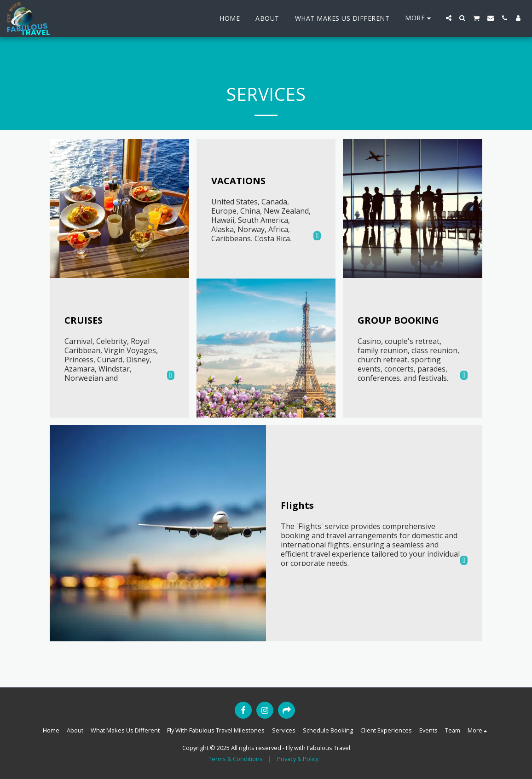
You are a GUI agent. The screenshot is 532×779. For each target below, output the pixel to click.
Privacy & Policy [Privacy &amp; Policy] (298, 759)
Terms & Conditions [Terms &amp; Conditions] (236, 759)
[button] (449, 18)
